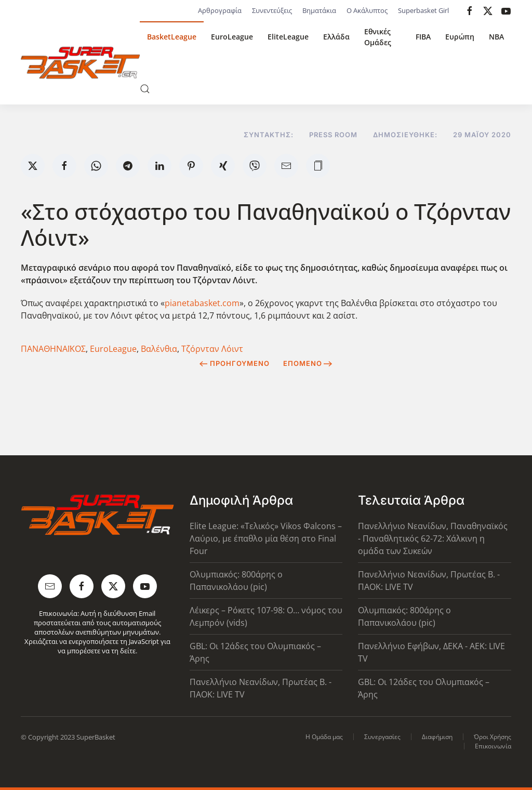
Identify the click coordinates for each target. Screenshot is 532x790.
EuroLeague (232, 37)
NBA (496, 37)
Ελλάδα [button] (336, 37)
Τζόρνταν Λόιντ (212, 349)
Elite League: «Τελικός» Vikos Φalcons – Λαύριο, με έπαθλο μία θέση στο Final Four (266, 538)
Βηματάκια (319, 10)
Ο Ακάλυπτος (367, 10)
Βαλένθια (159, 349)
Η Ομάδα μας (324, 737)
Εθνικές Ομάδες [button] (378, 37)
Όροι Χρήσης (493, 737)
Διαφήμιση (437, 737)
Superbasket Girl (423, 10)
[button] (145, 89)
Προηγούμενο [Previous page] (235, 363)
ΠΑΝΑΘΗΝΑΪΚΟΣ (53, 349)
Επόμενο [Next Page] (308, 363)
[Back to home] (80, 63)
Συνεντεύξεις (272, 10)
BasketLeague (172, 37)
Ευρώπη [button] (460, 37)
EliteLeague (288, 37)
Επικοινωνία (493, 746)
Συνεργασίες (382, 737)
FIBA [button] (423, 37)
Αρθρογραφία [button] (220, 10)
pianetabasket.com (202, 303)
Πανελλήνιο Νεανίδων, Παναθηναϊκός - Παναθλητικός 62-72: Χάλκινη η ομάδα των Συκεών (433, 538)
